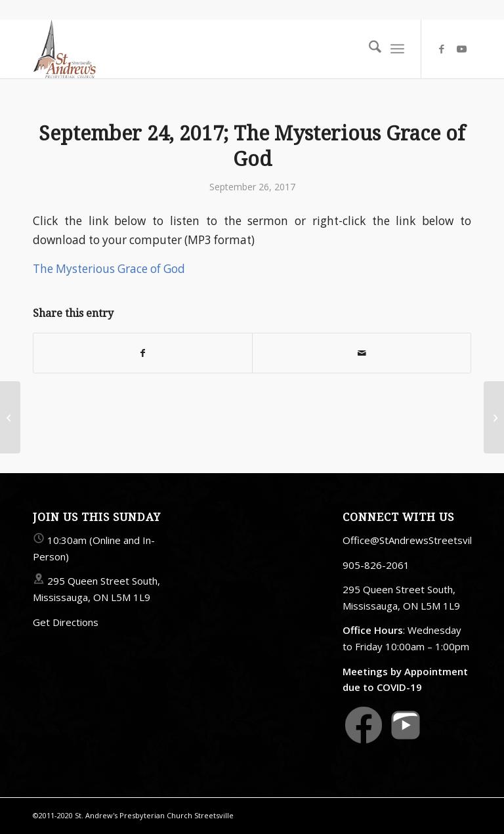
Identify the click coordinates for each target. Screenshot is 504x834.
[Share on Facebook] (143, 353)
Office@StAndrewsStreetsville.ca (417, 540)
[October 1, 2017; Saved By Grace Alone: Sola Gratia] (494, 417)
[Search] (368, 49)
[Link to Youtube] (461, 49)
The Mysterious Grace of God (109, 269)
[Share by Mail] (362, 353)
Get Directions (66, 622)
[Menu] (397, 49)
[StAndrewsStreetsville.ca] (64, 49)
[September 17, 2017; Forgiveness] (10, 417)
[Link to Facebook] (442, 49)
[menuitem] (368, 49)
